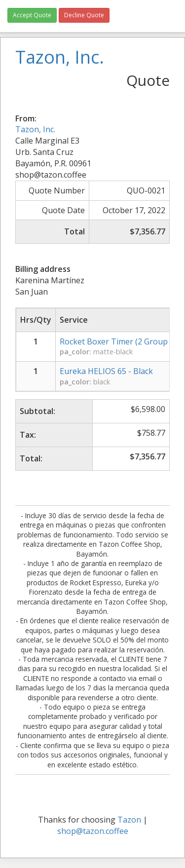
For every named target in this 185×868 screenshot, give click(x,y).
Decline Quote (84, 15)
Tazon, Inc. (35, 129)
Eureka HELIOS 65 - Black (106, 371)
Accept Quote (32, 15)
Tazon (129, 820)
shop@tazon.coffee (93, 831)
